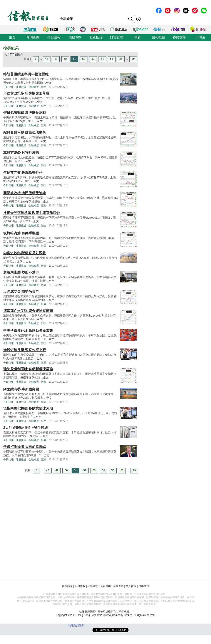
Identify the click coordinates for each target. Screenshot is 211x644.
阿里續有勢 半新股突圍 (21, 389)
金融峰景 (34, 87)
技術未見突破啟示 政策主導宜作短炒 (32, 213)
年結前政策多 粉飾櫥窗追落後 (26, 93)
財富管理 (117, 37)
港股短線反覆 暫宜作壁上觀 (25, 350)
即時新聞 (33, 37)
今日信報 (54, 37)
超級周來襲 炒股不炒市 (21, 272)
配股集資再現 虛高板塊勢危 (25, 133)
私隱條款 (93, 586)
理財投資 (21, 87)
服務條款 (80, 586)
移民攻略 (179, 37)
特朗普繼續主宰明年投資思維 (26, 74)
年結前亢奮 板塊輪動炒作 (23, 173)
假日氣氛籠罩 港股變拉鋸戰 (25, 113)
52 (84, 59)
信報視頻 (158, 37)
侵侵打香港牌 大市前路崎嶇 (25, 447)
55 (111, 59)
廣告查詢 (118, 586)
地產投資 (96, 37)
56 (121, 59)
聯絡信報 (144, 586)
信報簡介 (67, 586)
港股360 (75, 37)
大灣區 (200, 37)
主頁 (12, 37)
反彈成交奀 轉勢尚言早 (21, 291)
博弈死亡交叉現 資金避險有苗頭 (28, 311)
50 (65, 59)
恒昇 (44, 125)
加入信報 (131, 586)
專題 (137, 37)
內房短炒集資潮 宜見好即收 (25, 253)
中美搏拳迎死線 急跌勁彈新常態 (28, 331)
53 (93, 59)
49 (56, 59)
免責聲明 (105, 586)
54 (102, 59)
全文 (49, 83)
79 (133, 59)
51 (74, 59)
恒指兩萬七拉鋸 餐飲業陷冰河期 (28, 408)
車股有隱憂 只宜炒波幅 (21, 153)
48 (46, 59)
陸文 (44, 87)
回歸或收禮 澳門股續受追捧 (25, 193)
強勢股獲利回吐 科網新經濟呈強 (28, 369)
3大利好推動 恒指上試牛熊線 (26, 428)
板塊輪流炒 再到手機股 (21, 233)
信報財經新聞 (76, 626)
